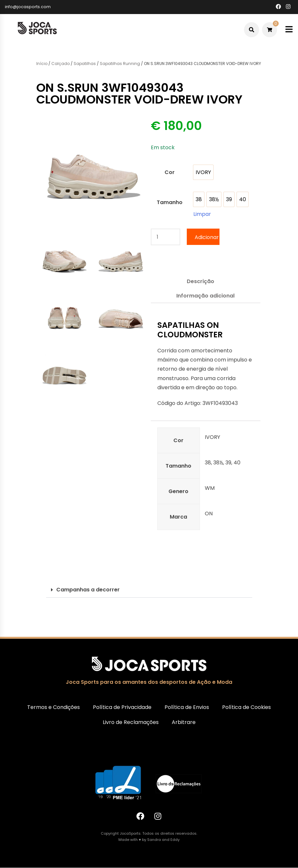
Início (42, 64)
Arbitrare (184, 722)
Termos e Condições (53, 707)
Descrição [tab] (201, 281)
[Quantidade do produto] (166, 237)
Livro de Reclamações (131, 722)
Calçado (61, 64)
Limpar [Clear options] (202, 214)
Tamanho (170, 202)
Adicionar (207, 237)
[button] (149, 590)
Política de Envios (187, 707)
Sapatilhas (85, 64)
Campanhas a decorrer (88, 590)
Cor (170, 172)
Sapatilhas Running (120, 64)
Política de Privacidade (122, 707)
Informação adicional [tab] (205, 296)
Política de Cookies (246, 707)
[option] (203, 172)
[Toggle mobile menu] (289, 30)
